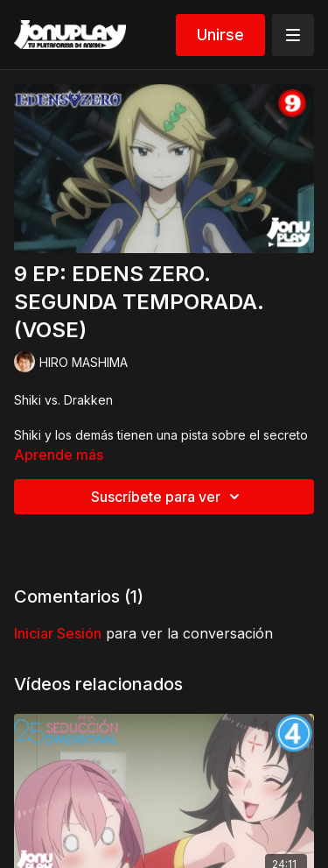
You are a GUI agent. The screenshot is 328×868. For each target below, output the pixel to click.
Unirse (220, 35)
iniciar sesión (58, 633)
